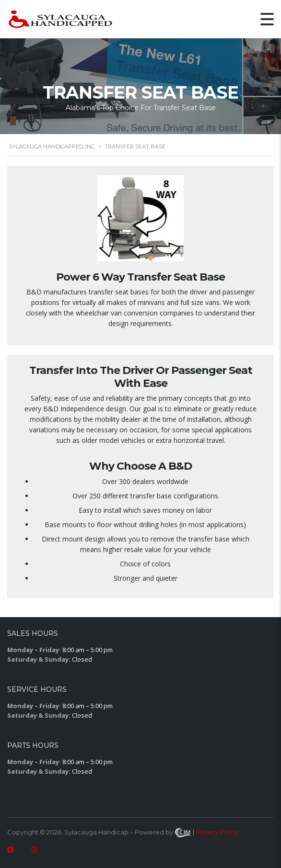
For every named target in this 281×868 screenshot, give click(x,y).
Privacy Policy (217, 832)
